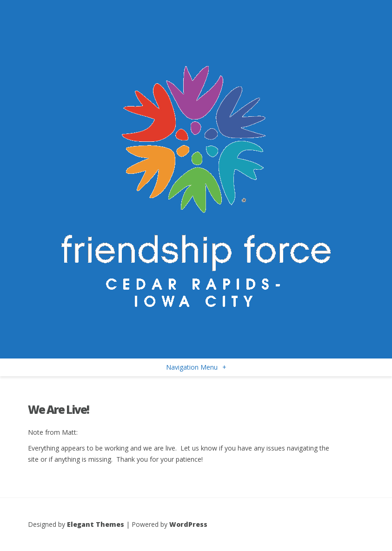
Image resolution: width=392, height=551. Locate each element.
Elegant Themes (96, 524)
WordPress (188, 524)
